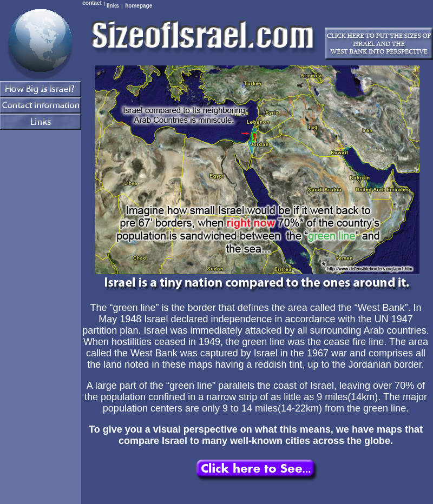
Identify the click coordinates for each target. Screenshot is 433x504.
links (113, 6)
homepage (139, 6)
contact (92, 3)
